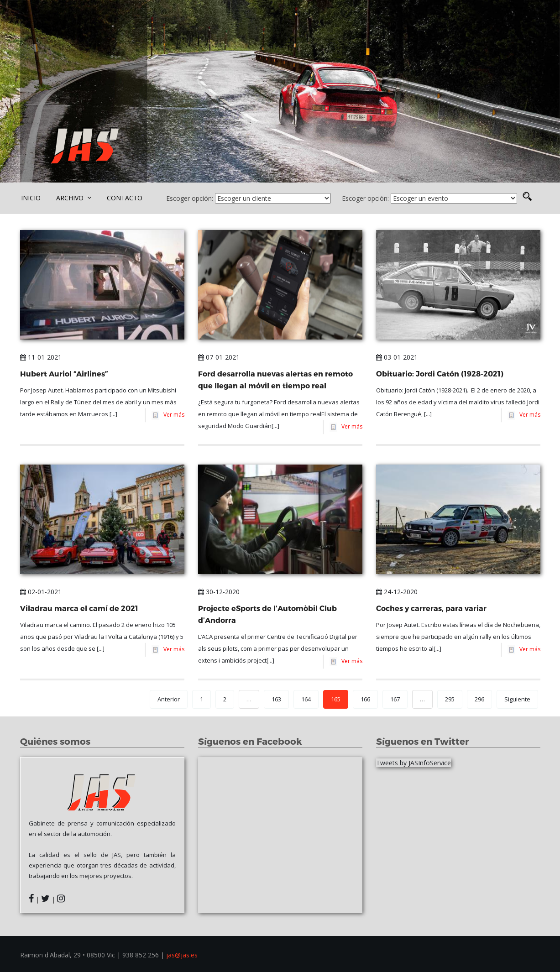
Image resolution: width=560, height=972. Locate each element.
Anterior (169, 699)
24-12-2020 (397, 592)
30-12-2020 (219, 592)
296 (479, 699)
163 (276, 699)
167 (395, 699)
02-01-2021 (41, 592)
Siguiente (517, 699)
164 (306, 699)
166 (365, 699)
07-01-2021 (219, 357)
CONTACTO (125, 198)
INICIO (31, 198)
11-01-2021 (41, 357)
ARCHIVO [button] (74, 198)
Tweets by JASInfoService (413, 763)
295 (450, 699)
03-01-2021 (397, 357)
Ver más (173, 415)
